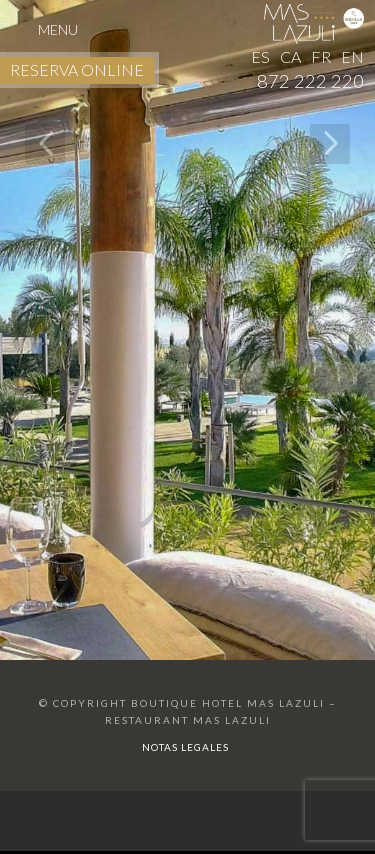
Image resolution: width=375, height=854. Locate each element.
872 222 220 (310, 81)
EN (352, 56)
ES (260, 56)
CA (290, 56)
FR (321, 56)
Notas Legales (185, 747)
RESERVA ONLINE (77, 69)
